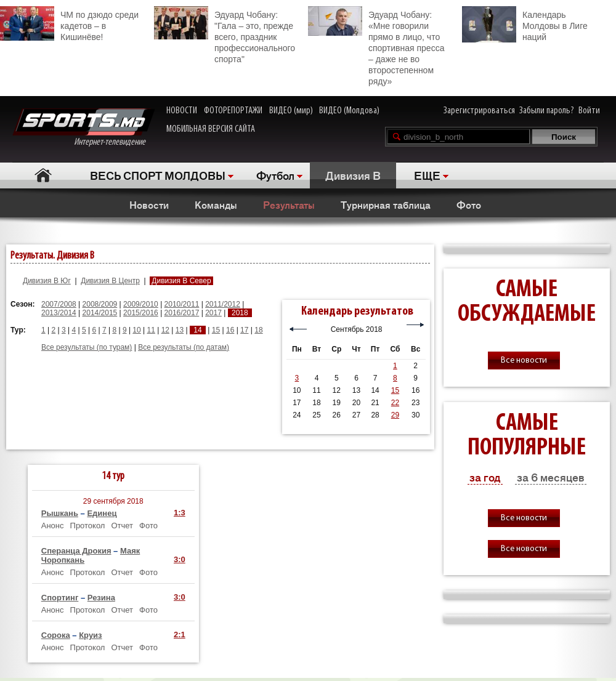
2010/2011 (182, 304)
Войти (589, 111)
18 (258, 330)
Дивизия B (353, 175)
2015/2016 (141, 313)
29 (395, 415)
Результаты (289, 204)
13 (180, 330)
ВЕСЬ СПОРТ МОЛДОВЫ (158, 175)
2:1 (180, 635)
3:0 (180, 559)
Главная (43, 175)
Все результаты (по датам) (184, 347)
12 (165, 330)
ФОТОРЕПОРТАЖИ (233, 111)
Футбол (275, 175)
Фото (469, 204)
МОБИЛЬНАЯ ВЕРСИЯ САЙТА (211, 129)
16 (230, 330)
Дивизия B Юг (47, 281)
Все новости (524, 361)
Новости (149, 204)
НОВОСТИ (182, 111)
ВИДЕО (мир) (291, 111)
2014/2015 (100, 313)
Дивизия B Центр (110, 281)
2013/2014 (59, 313)
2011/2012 (223, 304)
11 (151, 330)
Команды (216, 204)
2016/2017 (182, 313)
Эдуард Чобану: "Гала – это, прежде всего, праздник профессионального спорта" (225, 35)
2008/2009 (100, 304)
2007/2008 (59, 304)
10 (136, 330)
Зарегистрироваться (479, 111)
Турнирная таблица (386, 204)
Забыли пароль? (547, 111)
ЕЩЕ (427, 175)
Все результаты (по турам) (87, 347)
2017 (213, 313)
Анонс (53, 526)
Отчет (122, 526)
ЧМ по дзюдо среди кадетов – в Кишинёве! (69, 24)
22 (395, 403)
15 (216, 330)
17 (244, 330)
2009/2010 (141, 304)
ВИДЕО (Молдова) (349, 111)
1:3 (180, 513)
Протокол (88, 526)
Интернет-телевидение (83, 128)
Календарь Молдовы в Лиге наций (525, 24)
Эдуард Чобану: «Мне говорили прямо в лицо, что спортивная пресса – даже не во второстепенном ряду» (376, 46)
